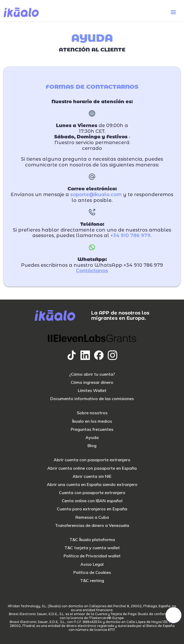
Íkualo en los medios (92, 421)
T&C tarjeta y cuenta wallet (92, 548)
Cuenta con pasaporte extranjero (92, 493)
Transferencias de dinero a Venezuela (92, 525)
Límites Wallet (92, 391)
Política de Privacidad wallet (92, 556)
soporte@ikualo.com (96, 195)
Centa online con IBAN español (92, 501)
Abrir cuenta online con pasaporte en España (92, 468)
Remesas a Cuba (92, 517)
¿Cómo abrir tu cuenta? (92, 374)
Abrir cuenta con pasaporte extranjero (92, 460)
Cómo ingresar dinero (92, 382)
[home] (21, 12)
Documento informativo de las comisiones (92, 399)
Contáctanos (92, 271)
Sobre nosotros (92, 413)
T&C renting (92, 581)
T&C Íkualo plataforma (92, 540)
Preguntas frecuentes (92, 429)
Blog (92, 446)
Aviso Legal (92, 564)
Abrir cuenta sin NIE (92, 476)
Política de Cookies (92, 572)
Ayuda (92, 438)
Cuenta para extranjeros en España (92, 509)
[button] (173, 12)
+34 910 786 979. (131, 236)
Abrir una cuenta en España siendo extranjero (92, 485)
